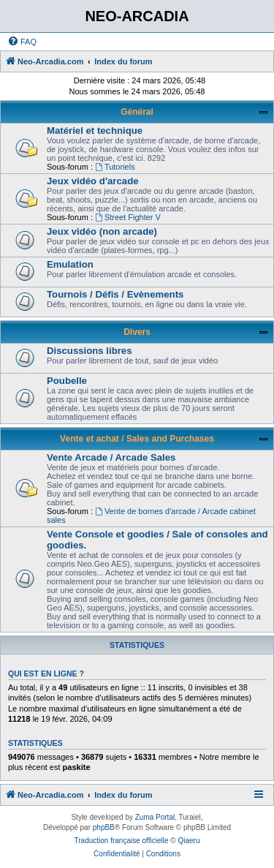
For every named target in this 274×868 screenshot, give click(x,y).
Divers (137, 332)
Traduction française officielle (122, 841)
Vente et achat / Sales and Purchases (137, 439)
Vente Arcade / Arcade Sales (111, 457)
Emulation (70, 264)
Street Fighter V (128, 217)
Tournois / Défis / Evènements (115, 294)
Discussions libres (90, 351)
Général (137, 112)
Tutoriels (115, 167)
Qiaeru (189, 841)
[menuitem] (22, 42)
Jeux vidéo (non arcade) (102, 231)
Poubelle (67, 381)
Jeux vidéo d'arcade (93, 181)
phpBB (104, 827)
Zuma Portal (155, 817)
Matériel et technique (95, 131)
